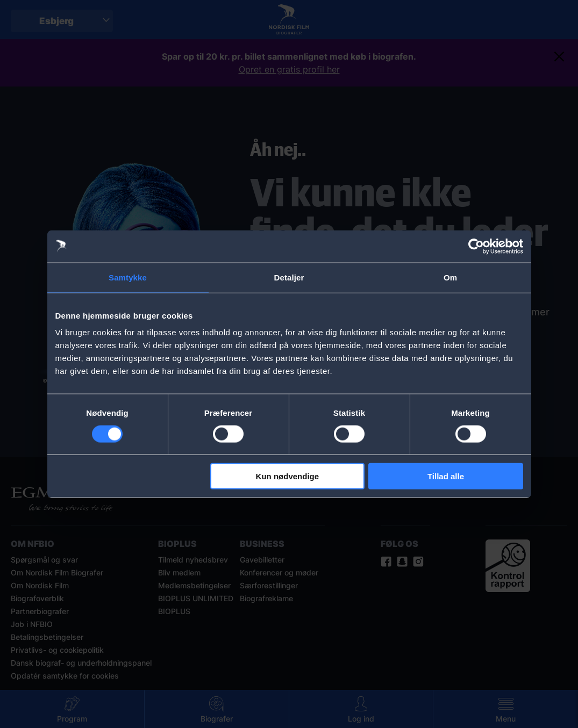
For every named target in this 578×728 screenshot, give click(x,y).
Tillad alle (446, 476)
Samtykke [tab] (128, 277)
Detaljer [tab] (289, 277)
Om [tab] (450, 277)
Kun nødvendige (288, 476)
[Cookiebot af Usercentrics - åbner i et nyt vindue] (476, 246)
